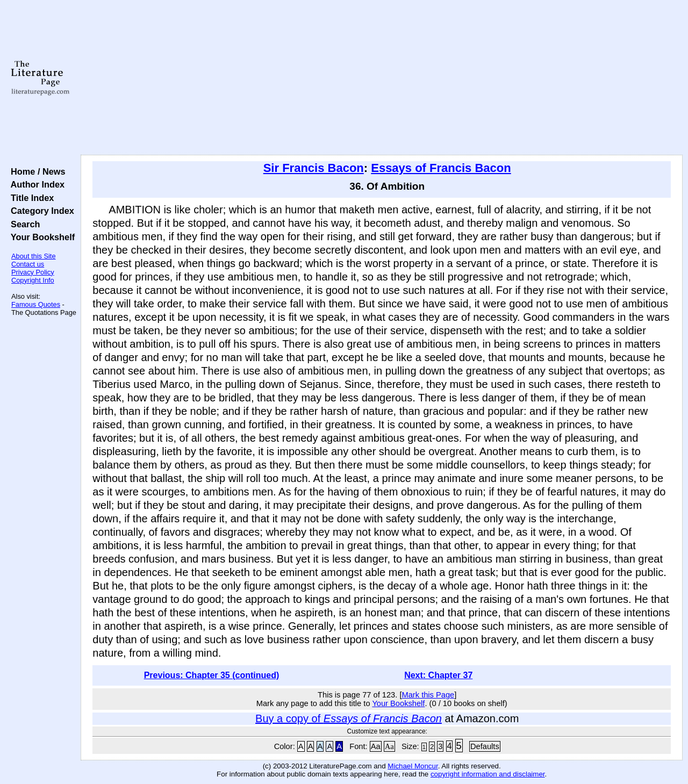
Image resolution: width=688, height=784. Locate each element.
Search (23, 224)
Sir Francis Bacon (314, 168)
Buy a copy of (349, 718)
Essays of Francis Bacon (441, 168)
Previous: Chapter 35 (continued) (212, 675)
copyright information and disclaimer (488, 774)
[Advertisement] (382, 78)
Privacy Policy (33, 272)
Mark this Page (428, 695)
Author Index (35, 184)
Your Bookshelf (40, 237)
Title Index (30, 198)
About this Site (34, 256)
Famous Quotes (36, 304)
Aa (376, 746)
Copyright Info (33, 280)
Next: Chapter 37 (438, 675)
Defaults (485, 746)
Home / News (36, 171)
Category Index (40, 211)
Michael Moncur (413, 766)
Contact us (28, 264)
